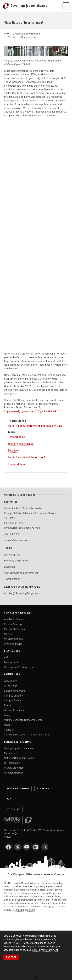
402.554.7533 (12, 534)
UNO (6, 34)
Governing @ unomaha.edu (29, 6)
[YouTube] (27, 847)
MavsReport (11, 753)
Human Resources (14, 710)
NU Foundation (12, 763)
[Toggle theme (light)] (9, 799)
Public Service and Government (26, 457)
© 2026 (8, 837)
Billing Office (11, 686)
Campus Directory (14, 696)
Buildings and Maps (15, 691)
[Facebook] (8, 847)
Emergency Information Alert (20, 748)
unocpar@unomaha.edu (17, 540)
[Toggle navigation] (66, 6)
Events (8, 705)
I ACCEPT (11, 957)
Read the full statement (23, 910)
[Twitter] (18, 847)
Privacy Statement (14, 768)
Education (13, 451)
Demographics (16, 437)
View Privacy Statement (45, 950)
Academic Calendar (15, 619)
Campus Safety (13, 700)
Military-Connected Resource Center (24, 720)
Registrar (9, 730)
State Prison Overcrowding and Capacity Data (35, 426)
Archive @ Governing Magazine (21, 593)
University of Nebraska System (21, 667)
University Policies (14, 773)
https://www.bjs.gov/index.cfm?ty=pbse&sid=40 (31, 411)
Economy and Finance (21, 444)
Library (8, 715)
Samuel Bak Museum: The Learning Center (27, 734)
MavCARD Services (14, 629)
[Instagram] (45, 847)
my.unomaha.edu (14, 639)
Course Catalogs (13, 624)
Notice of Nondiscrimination (19, 758)
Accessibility (11, 681)
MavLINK (9, 634)
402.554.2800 (13, 809)
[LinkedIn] (36, 847)
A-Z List (8, 657)
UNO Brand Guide (13, 644)
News (7, 725)
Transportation (16, 464)
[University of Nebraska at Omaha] (7, 6)
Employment (11, 662)
